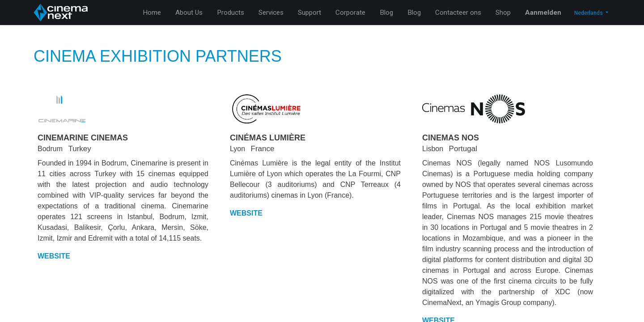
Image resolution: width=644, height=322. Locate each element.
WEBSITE (54, 256)
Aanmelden (543, 13)
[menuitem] (152, 13)
